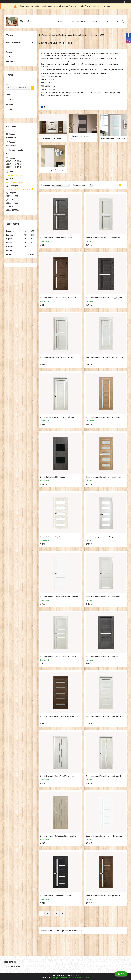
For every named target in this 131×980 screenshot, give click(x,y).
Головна (60, 21)
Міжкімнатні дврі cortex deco (52, 138)
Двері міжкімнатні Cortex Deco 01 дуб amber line (59, 298)
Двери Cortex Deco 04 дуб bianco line (54, 537)
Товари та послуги (76, 21)
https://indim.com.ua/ (14, 175)
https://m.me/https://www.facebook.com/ (20, 189)
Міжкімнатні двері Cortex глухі (52, 170)
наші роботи (11, 61)
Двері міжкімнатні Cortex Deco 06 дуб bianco (103, 597)
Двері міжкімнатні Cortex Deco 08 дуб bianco (57, 776)
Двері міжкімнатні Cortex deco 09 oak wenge (57, 896)
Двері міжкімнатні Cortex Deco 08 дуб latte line (58, 836)
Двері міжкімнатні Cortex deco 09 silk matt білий (104, 836)
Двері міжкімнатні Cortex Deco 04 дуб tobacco (103, 477)
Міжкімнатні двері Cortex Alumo (81, 137)
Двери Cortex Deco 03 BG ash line (53, 477)
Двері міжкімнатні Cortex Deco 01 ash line (56, 238)
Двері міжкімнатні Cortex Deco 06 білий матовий (59, 597)
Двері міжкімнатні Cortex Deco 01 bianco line (103, 238)
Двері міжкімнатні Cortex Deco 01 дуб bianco (57, 357)
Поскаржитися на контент (61, 978)
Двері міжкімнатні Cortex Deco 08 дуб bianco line (104, 776)
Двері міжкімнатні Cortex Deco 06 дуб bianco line (59, 657)
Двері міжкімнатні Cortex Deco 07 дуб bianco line (104, 716)
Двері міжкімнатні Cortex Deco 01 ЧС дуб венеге (104, 298)
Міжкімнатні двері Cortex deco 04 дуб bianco (103, 537)
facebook (9, 57)
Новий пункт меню (13, 967)
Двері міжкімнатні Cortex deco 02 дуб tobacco (103, 417)
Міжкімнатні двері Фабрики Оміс (71, 35)
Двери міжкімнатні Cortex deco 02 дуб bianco (58, 417)
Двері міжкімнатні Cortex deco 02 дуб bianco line (104, 357)
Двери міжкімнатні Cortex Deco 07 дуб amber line (59, 716)
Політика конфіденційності (80, 978)
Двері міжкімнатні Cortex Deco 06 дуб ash (102, 657)
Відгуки (9, 52)
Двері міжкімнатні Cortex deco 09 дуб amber (103, 896)
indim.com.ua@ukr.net (14, 182)
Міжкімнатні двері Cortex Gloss (113, 138)
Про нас (94, 21)
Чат (121, 974)
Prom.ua (77, 976)
